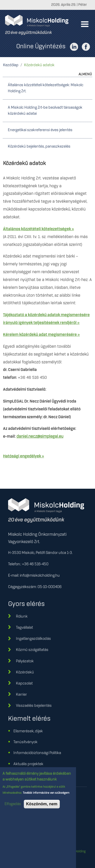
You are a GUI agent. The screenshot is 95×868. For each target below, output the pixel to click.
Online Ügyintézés (41, 46)
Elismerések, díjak (28, 731)
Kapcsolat (24, 684)
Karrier (21, 695)
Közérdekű (25, 672)
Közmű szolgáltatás (32, 650)
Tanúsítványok (25, 742)
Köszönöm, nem (42, 807)
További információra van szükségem (46, 796)
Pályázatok (25, 661)
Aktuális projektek (28, 764)
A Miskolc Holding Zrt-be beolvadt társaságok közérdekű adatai (45, 111)
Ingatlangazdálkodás (33, 639)
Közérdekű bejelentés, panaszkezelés (39, 147)
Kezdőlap (11, 65)
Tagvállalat (24, 628)
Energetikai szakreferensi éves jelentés (40, 130)
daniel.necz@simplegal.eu (40, 437)
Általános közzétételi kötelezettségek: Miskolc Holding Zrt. (46, 88)
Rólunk (22, 617)
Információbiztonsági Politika (37, 753)
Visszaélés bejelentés (34, 706)
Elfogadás (13, 808)
